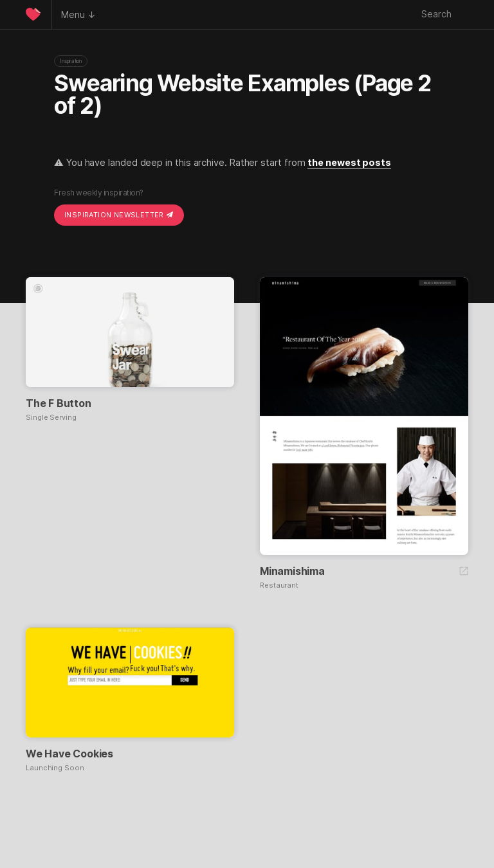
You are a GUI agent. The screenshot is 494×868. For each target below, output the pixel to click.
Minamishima (292, 571)
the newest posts (349, 162)
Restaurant (279, 585)
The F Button (59, 403)
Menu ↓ (78, 14)
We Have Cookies (69, 754)
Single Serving (51, 418)
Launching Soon (55, 768)
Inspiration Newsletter (119, 215)
